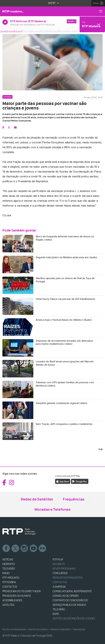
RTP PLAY (58, 559)
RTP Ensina (9, 582)
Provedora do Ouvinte (17, 596)
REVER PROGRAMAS (64, 569)
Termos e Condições (60, 630)
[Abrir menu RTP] (52, 3)
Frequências (74, 499)
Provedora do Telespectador (22, 591)
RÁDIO (6, 573)
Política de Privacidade (14, 630)
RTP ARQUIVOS (11, 578)
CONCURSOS (60, 573)
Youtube (33, 548)
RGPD (56, 614)
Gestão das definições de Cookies (74, 618)
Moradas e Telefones (52, 509)
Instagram (24, 548)
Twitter (15, 548)
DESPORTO (9, 564)
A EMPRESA (59, 587)
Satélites (8, 605)
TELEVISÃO (9, 569)
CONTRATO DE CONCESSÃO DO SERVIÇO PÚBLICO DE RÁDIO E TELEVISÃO (70, 605)
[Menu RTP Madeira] (102, 11)
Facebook (6, 548)
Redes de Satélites (37, 499)
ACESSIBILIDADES (12, 600)
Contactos (60, 582)
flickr (43, 548)
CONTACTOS (10, 587)
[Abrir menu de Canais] (92, 24)
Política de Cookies (38, 630)
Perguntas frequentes (68, 578)
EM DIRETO (59, 564)
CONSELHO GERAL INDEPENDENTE (72, 591)
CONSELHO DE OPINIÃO (66, 596)
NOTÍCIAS (8, 559)
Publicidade (79, 630)
